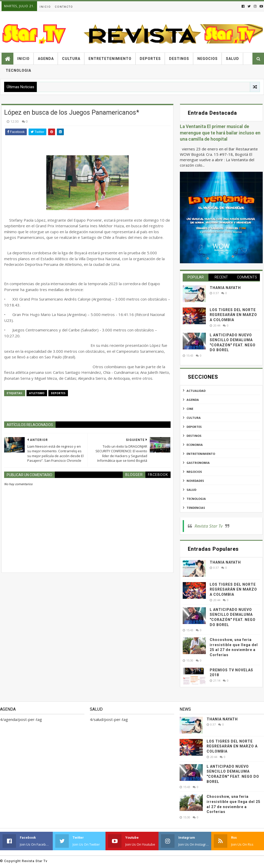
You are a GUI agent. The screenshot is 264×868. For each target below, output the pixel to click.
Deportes (150, 59)
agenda (193, 400)
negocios (194, 472)
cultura (194, 418)
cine (190, 409)
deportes (58, 393)
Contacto (64, 7)
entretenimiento (201, 454)
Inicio (45, 7)
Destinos (179, 59)
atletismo (37, 393)
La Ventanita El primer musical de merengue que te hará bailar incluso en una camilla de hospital (220, 133)
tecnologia (196, 499)
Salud (232, 59)
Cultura (71, 59)
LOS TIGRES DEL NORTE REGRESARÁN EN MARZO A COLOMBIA (233, 315)
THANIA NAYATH (225, 288)
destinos (194, 436)
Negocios (208, 59)
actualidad (196, 391)
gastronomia (198, 463)
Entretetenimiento (110, 59)
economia (195, 445)
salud (191, 490)
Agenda (46, 59)
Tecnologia (18, 70)
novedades (195, 481)
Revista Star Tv (209, 526)
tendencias (196, 508)
